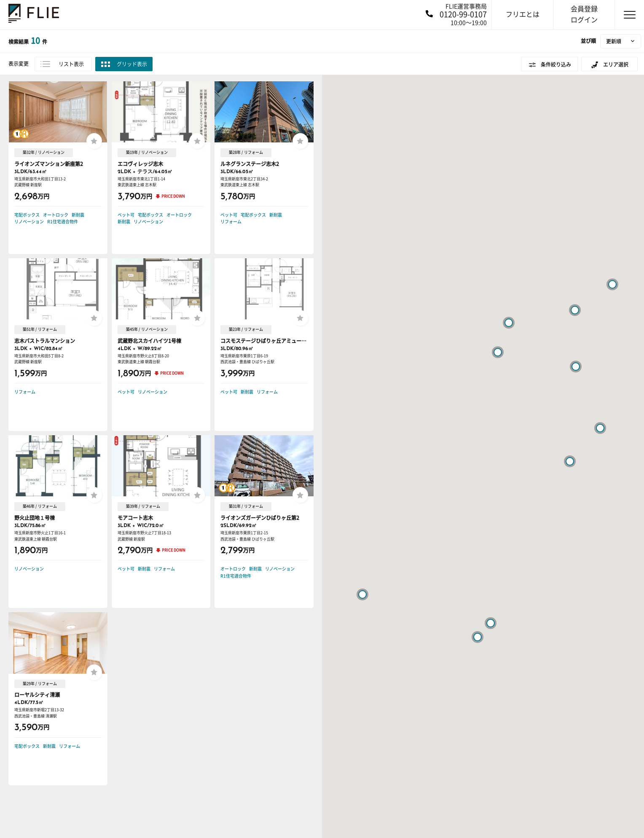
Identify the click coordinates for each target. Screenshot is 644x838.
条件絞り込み (556, 64)
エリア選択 (616, 64)
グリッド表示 (132, 64)
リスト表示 (71, 64)
